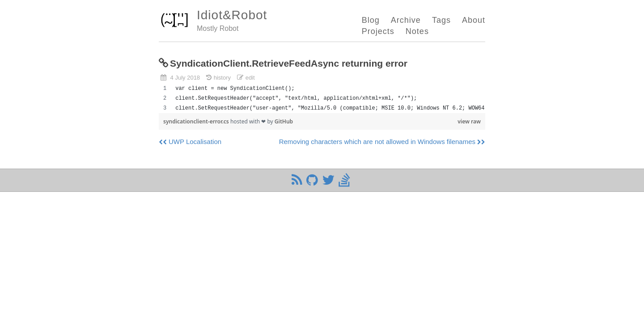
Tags (441, 20)
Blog (371, 20)
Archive (406, 20)
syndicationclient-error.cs (197, 121)
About (474, 20)
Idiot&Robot (232, 15)
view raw (469, 121)
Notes (417, 31)
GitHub (284, 121)
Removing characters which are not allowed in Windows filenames (377, 142)
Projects (378, 31)
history (222, 78)
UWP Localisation (195, 142)
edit (250, 78)
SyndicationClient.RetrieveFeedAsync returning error (289, 63)
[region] (322, 98)
